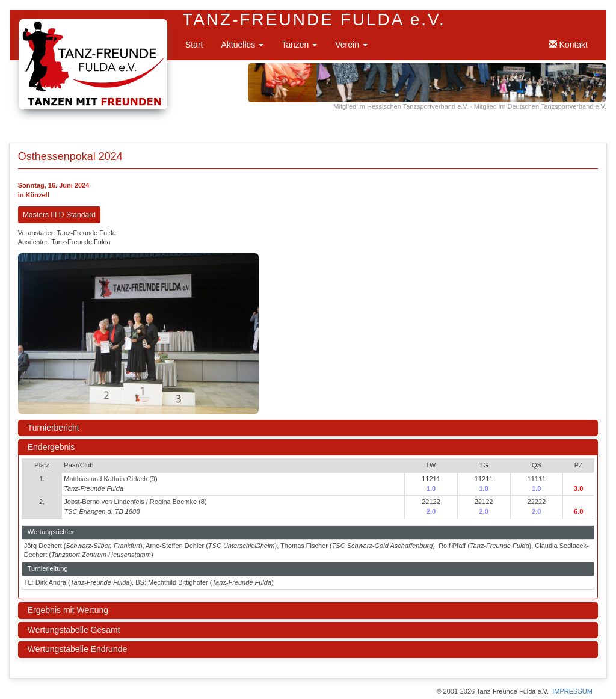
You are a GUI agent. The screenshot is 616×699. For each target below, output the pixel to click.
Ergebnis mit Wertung (68, 610)
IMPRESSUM (572, 691)
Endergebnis (51, 447)
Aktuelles (242, 45)
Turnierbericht (54, 428)
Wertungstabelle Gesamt (74, 630)
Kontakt (568, 45)
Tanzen (299, 45)
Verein (351, 45)
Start (194, 45)
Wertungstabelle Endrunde (78, 649)
